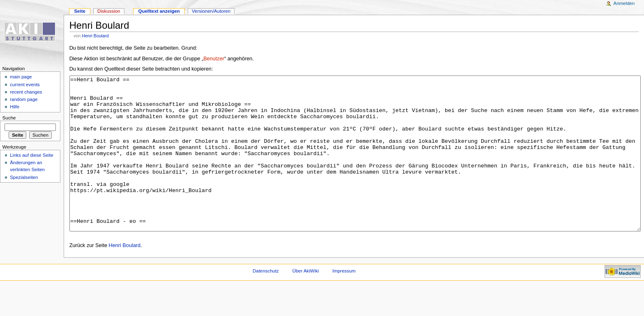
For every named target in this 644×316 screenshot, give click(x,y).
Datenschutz (266, 302)
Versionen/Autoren (211, 11)
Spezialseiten (24, 177)
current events (25, 85)
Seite (79, 11)
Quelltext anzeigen (159, 11)
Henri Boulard (95, 36)
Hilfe (15, 107)
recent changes (26, 92)
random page (24, 99)
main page (21, 77)
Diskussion (109, 11)
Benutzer (214, 59)
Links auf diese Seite (32, 155)
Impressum (344, 302)
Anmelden (624, 3)
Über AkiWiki (306, 302)
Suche (9, 118)
